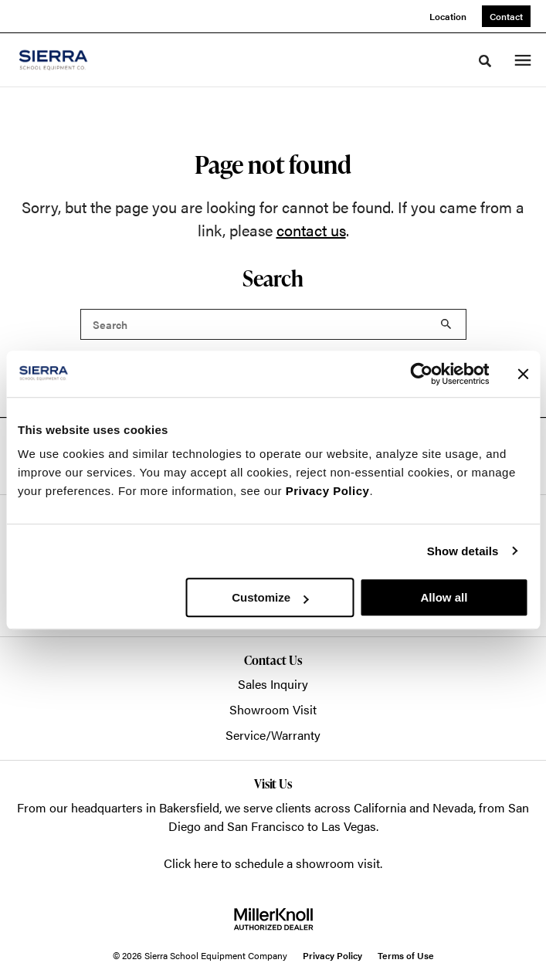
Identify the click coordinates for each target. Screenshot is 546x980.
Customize (270, 597)
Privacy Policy (328, 491)
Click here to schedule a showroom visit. (273, 863)
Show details (463, 551)
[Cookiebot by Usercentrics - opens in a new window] (421, 374)
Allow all (444, 597)
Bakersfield (189, 807)
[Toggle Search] (485, 61)
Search (446, 324)
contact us (311, 230)
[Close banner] (523, 374)
